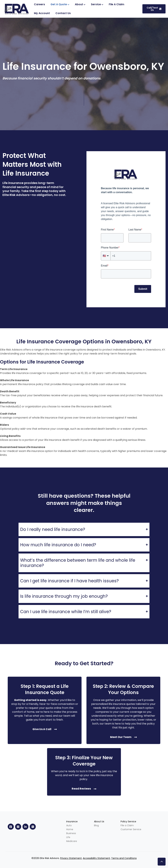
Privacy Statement (71, 858)
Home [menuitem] (70, 829)
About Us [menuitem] (99, 821)
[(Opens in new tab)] (42, 13)
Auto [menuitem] (69, 825)
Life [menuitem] (68, 837)
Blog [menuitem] (96, 825)
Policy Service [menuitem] (128, 821)
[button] (162, 862)
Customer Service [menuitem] (131, 829)
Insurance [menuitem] (72, 821)
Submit (143, 289)
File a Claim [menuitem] (127, 825)
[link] (17, 9)
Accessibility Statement (96, 858)
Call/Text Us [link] (154, 9)
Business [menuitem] (71, 833)
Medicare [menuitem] (72, 841)
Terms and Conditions (124, 858)
